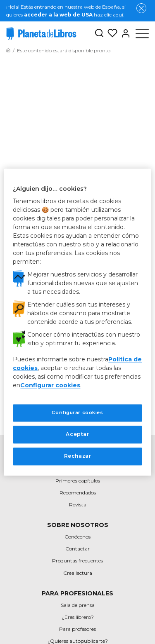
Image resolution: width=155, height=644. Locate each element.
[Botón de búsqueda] (99, 34)
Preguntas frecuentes (77, 561)
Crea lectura (78, 573)
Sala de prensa (78, 605)
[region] (77, 322)
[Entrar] (124, 33)
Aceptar (77, 434)
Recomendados (78, 493)
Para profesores (77, 629)
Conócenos (77, 537)
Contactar (77, 549)
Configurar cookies (50, 386)
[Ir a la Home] (8, 50)
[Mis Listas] (111, 33)
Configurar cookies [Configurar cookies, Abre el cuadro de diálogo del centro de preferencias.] (77, 413)
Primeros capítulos (78, 481)
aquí (118, 15)
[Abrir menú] (142, 33)
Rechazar (78, 456)
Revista (78, 505)
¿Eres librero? (78, 617)
